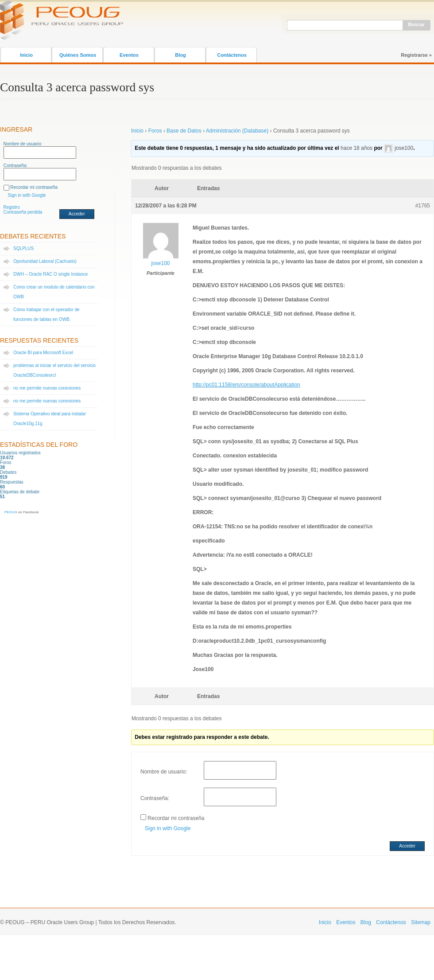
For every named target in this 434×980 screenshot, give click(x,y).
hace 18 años (356, 148)
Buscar (417, 24)
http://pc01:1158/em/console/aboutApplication (246, 385)
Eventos (129, 55)
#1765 (423, 206)
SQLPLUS (23, 248)
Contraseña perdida (23, 212)
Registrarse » (416, 55)
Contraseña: (15, 166)
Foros (155, 131)
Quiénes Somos (78, 55)
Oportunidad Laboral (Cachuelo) (45, 261)
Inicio (26, 55)
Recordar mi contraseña (34, 187)
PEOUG (11, 512)
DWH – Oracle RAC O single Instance (50, 274)
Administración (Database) (237, 131)
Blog (180, 55)
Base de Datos (184, 131)
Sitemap (421, 922)
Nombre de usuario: (23, 144)
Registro (12, 207)
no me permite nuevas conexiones (47, 388)
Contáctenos (232, 55)
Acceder (77, 214)
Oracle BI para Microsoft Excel (43, 353)
